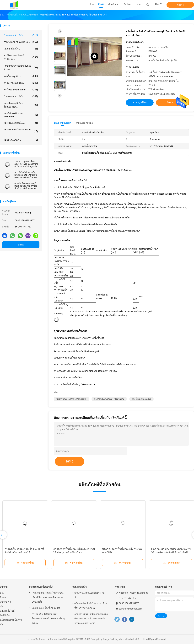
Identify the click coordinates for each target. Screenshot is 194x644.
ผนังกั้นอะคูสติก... (21, 76)
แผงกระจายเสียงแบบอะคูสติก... (21, 131)
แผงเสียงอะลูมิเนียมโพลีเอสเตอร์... (21, 105)
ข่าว (2, 606)
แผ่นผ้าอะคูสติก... (21, 140)
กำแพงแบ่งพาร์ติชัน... (21, 96)
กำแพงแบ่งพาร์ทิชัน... (21, 35)
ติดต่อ (21, 245)
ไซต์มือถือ (5, 615)
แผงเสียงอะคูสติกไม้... (21, 123)
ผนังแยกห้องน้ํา (79, 587)
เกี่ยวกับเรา (5, 602)
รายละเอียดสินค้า (84, 123)
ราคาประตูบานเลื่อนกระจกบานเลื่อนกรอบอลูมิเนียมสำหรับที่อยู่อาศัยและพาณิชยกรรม (26, 164)
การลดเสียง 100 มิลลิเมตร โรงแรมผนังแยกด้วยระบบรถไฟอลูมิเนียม (48, 619)
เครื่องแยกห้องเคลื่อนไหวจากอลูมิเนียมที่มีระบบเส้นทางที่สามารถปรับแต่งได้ (48, 597)
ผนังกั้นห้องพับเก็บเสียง (141, 399)
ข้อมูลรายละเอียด (62, 123)
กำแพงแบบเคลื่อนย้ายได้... (21, 42)
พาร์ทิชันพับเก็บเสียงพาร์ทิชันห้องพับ (109, 399)
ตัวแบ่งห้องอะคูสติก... (21, 83)
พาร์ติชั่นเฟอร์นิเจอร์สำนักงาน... (21, 57)
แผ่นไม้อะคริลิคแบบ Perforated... (21, 115)
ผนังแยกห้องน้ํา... (21, 49)
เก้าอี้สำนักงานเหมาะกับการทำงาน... (21, 68)
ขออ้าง (180, 5)
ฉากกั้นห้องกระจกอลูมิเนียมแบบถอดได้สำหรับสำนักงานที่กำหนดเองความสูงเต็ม (26, 186)
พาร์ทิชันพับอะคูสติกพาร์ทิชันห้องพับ (71, 399)
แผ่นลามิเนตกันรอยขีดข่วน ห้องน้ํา (90, 595)
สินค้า (3, 597)
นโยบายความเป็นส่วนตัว (11, 622)
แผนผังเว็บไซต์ (7, 611)
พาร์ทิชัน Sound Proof (21, 90)
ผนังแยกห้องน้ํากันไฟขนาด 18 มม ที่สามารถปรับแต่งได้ (91, 606)
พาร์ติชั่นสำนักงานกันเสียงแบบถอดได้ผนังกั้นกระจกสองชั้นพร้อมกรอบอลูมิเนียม (27, 175)
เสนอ (70, 461)
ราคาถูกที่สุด (140, 102)
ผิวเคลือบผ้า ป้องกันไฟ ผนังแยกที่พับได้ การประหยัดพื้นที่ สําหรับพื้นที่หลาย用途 (171, 553)
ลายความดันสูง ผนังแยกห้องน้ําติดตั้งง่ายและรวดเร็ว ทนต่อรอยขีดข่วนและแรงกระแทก (91, 619)
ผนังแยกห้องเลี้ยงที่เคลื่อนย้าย (46, 608)
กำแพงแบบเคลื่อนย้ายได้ (41, 587)
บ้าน (2, 593)
